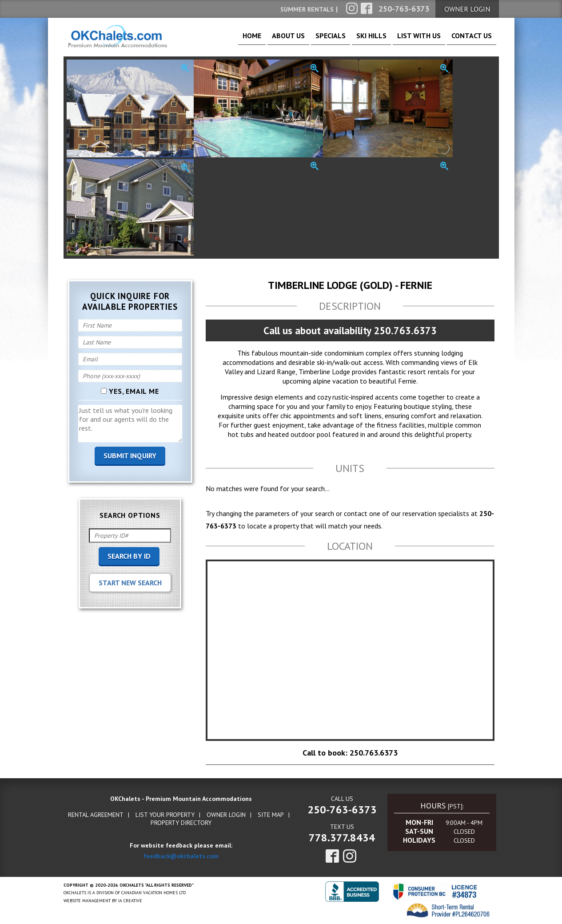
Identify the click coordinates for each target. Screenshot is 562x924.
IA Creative (130, 902)
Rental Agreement (96, 816)
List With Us (408, 40)
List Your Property (165, 816)
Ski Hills (352, 40)
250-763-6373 (342, 810)
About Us (255, 40)
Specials (304, 40)
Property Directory (181, 824)
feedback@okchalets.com (181, 857)
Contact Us (468, 40)
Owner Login (226, 816)
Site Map (271, 816)
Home (213, 40)
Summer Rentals (307, 9)
